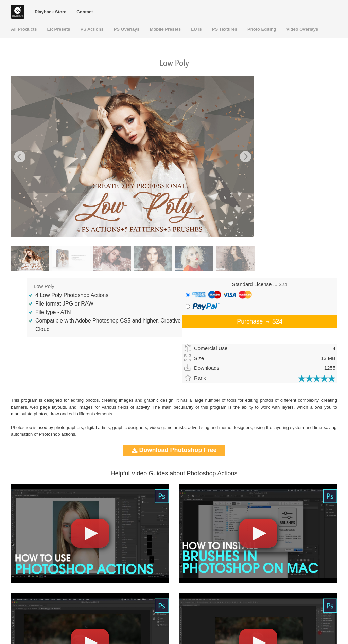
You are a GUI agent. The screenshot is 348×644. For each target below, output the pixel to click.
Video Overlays (302, 29)
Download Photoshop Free (174, 450)
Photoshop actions (57, 434)
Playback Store (50, 12)
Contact (85, 12)
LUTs (196, 29)
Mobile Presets (166, 29)
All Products (24, 29)
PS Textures (225, 29)
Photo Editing (262, 29)
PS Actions (92, 29)
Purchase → (260, 321)
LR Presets (59, 29)
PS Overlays (127, 29)
